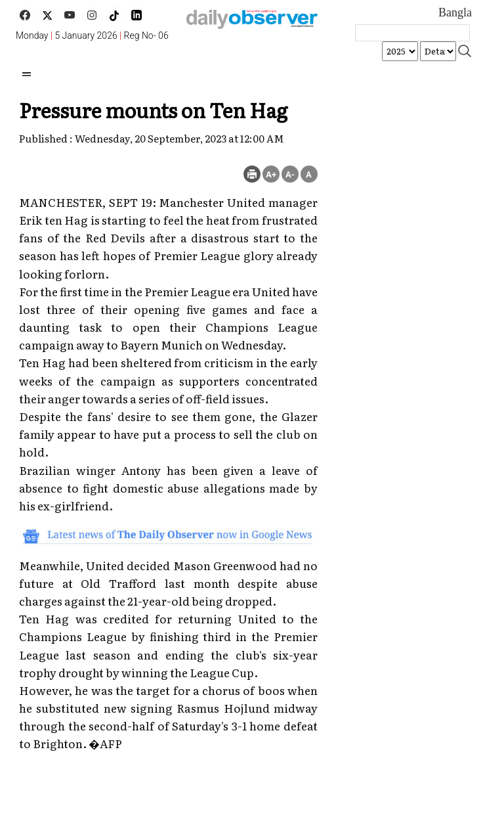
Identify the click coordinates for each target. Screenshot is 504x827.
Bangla (455, 12)
